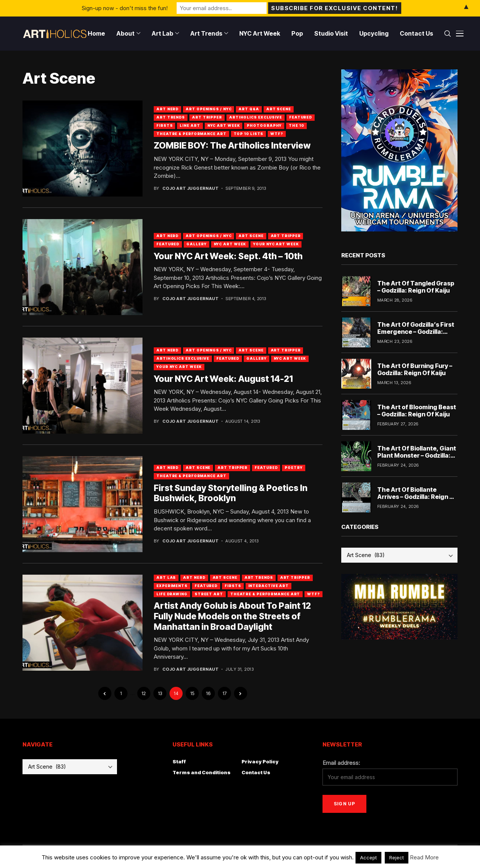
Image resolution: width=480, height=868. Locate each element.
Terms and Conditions (202, 772)
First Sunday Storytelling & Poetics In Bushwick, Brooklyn (231, 493)
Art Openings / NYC (208, 109)
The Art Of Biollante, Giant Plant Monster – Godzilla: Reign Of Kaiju (417, 455)
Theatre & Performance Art (191, 134)
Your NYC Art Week (276, 244)
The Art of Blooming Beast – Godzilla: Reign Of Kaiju (417, 411)
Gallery (196, 244)
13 (160, 693)
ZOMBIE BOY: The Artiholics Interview (232, 146)
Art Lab (166, 577)
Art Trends (171, 117)
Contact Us (256, 772)
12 (144, 693)
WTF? (277, 134)
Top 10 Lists (249, 134)
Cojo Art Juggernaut (190, 188)
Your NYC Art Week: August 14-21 (223, 379)
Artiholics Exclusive (256, 117)
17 (224, 693)
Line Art (190, 125)
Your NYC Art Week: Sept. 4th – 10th (228, 256)
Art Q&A (249, 109)
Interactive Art (269, 586)
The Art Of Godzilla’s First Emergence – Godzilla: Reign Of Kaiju (416, 332)
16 (208, 693)
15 (192, 693)
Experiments (172, 586)
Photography (264, 125)
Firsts (164, 125)
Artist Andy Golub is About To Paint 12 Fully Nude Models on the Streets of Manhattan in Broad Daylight (232, 616)
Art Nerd (167, 109)
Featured (301, 117)
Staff (179, 761)
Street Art (209, 594)
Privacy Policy (260, 761)
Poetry (293, 468)
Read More (424, 857)
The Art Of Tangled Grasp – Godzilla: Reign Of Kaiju (416, 287)
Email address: (341, 763)
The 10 (296, 125)
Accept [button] (368, 857)
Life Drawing (172, 594)
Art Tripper (207, 117)
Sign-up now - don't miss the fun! (125, 8)
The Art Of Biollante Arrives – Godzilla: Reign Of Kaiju (417, 497)
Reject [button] (397, 857)
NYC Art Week (224, 125)
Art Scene (279, 109)
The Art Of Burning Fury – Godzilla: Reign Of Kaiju (415, 369)
